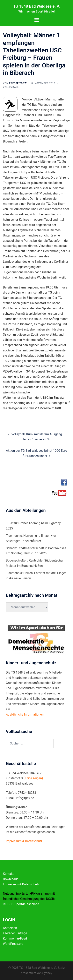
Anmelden (10, 928)
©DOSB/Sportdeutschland (21, 904)
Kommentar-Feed (15, 938)
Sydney (47, 973)
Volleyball (11, 87)
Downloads (11, 879)
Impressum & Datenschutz (21, 884)
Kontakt (8, 874)
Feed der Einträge (15, 933)
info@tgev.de (25, 798)
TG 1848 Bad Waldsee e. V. (36, 6)
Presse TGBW (18, 83)
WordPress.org (13, 944)
